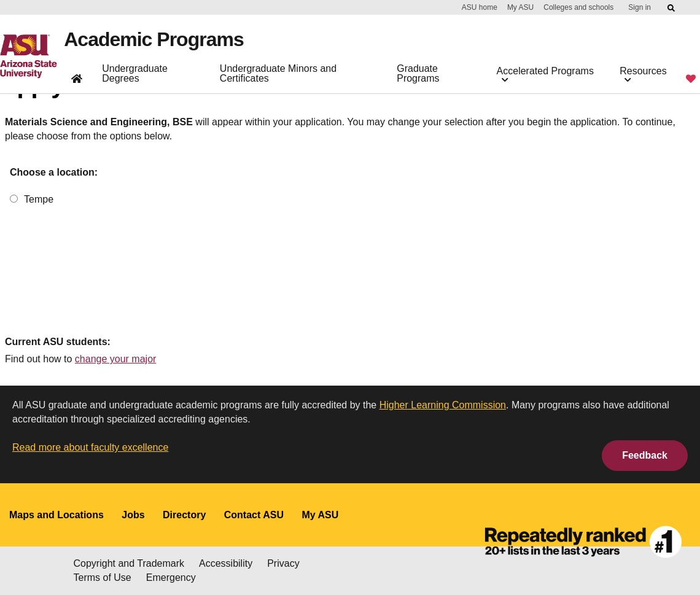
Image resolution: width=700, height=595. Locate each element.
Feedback (645, 455)
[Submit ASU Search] (672, 8)
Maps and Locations (56, 515)
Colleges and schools (578, 7)
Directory (184, 515)
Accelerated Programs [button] (545, 75)
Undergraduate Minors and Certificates (278, 73)
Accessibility (226, 563)
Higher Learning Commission (443, 405)
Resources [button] (643, 75)
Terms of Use (103, 577)
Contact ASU (254, 515)
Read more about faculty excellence (90, 447)
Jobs (133, 515)
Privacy (283, 563)
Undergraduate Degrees (135, 73)
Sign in (640, 7)
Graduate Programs (418, 73)
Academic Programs (154, 39)
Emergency (171, 577)
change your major (116, 359)
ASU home (480, 7)
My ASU (520, 7)
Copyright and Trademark (129, 563)
